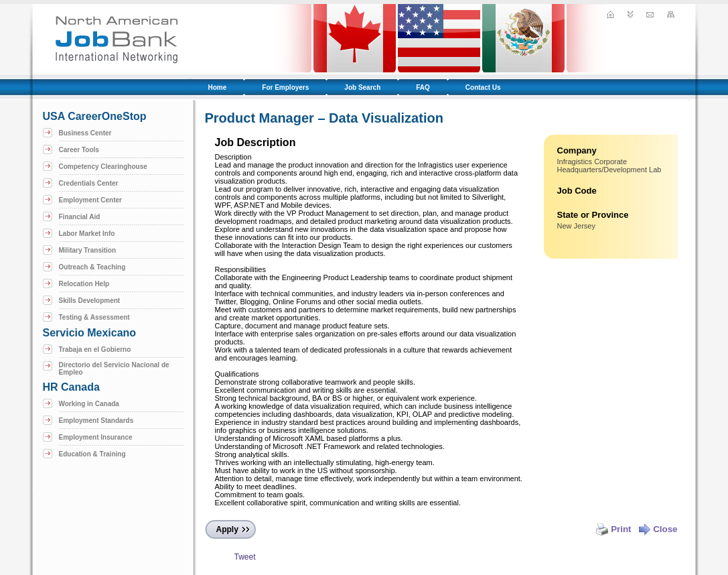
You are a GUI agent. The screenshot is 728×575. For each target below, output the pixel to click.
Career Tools (79, 150)
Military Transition (88, 250)
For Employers (285, 87)
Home (218, 87)
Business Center (85, 133)
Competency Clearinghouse (103, 167)
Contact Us (483, 87)
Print (613, 529)
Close (658, 529)
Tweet (244, 557)
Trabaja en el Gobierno (95, 349)
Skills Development (90, 301)
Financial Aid (80, 217)
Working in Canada (89, 404)
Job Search (362, 87)
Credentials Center (89, 183)
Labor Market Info (87, 234)
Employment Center (90, 200)
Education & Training (92, 454)
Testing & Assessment (94, 317)
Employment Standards (96, 421)
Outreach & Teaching (92, 267)
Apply (227, 529)
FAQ (423, 87)
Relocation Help (84, 284)
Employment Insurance (96, 437)
